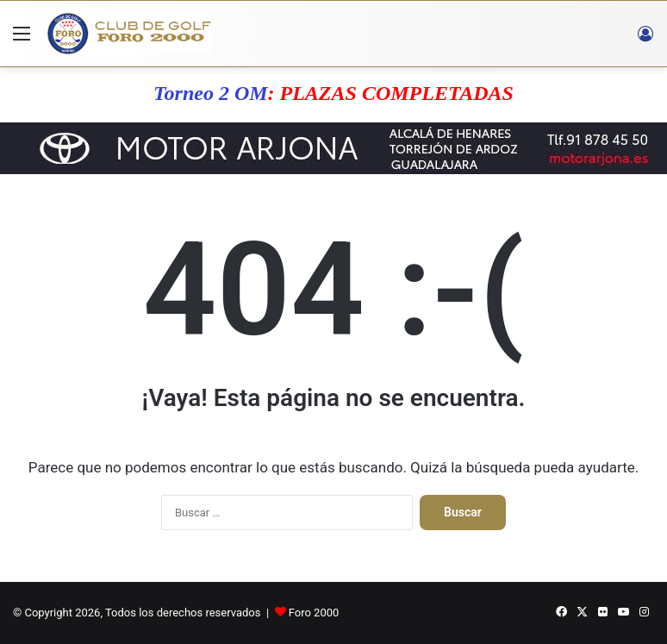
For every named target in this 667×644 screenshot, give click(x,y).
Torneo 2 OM (210, 93)
